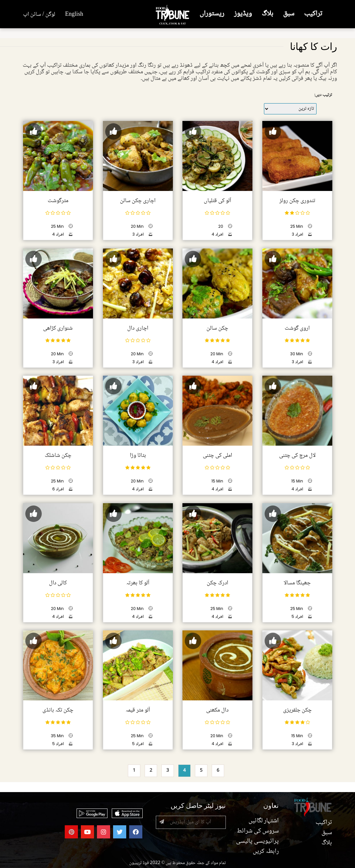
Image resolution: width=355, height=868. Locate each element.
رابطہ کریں (266, 852)
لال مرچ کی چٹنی (297, 456)
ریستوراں (212, 14)
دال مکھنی (217, 710)
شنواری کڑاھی (58, 328)
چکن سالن (217, 328)
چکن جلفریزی (297, 710)
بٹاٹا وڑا (138, 456)
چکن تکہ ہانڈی (58, 710)
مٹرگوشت (58, 201)
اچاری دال (138, 328)
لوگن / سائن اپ (39, 14)
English (74, 14)
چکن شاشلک (58, 456)
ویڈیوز (243, 14)
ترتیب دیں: (323, 95)
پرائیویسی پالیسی (257, 841)
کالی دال (58, 583)
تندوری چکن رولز (297, 201)
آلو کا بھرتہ (138, 583)
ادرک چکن (217, 583)
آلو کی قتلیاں (217, 201)
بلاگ (267, 14)
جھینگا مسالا (297, 583)
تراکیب (313, 14)
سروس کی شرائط (258, 831)
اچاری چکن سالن (138, 201)
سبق (289, 14)
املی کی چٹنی (217, 456)
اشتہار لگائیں (264, 821)
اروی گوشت (297, 328)
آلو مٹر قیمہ (138, 710)
